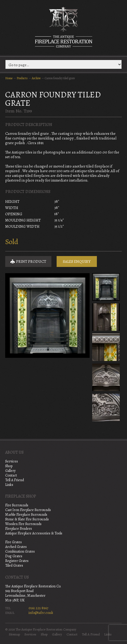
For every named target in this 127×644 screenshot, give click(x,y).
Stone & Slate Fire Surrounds (27, 519)
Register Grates (17, 561)
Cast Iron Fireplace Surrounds (28, 510)
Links (9, 485)
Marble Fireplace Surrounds (26, 515)
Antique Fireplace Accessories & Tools (34, 533)
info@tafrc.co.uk (41, 613)
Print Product (28, 261)
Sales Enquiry (77, 261)
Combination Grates (20, 551)
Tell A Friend (15, 480)
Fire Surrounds (17, 505)
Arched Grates (16, 547)
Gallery (10, 471)
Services (12, 461)
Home (9, 78)
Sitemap (14, 634)
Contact (11, 475)
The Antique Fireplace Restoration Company (64, 27)
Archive (36, 78)
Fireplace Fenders (19, 529)
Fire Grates (14, 542)
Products (22, 78)
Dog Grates (14, 556)
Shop (9, 466)
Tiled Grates (14, 565)
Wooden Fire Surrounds (23, 524)
